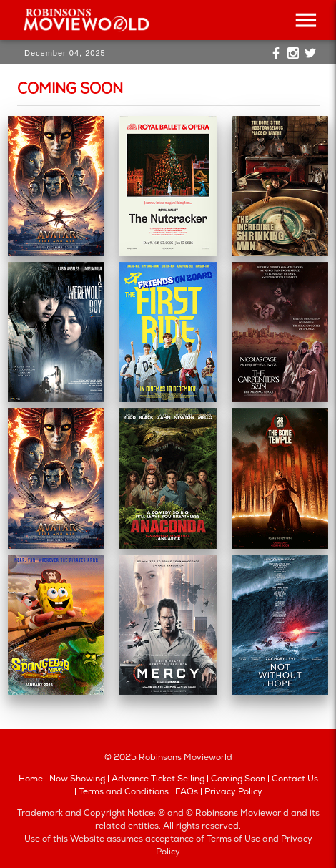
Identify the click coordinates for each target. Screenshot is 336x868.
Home (31, 780)
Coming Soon (238, 780)
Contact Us (295, 780)
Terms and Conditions (124, 793)
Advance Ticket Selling (158, 780)
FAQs (187, 793)
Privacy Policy (233, 793)
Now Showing (77, 780)
